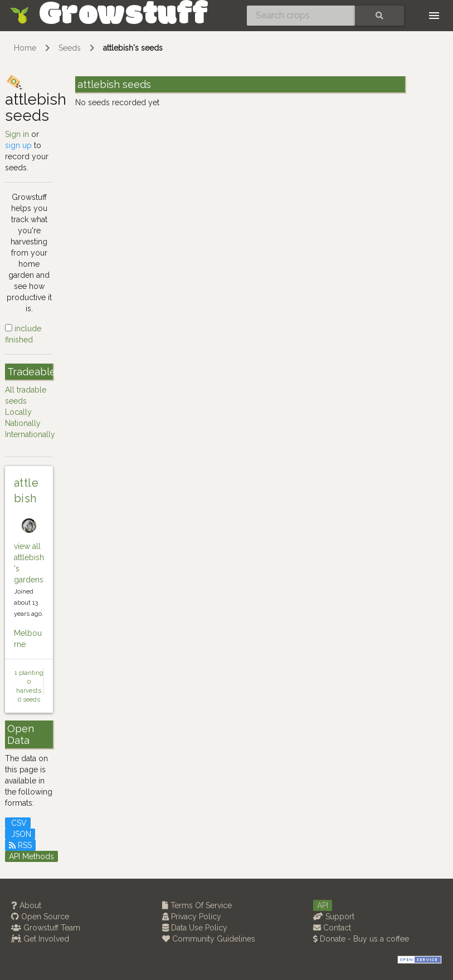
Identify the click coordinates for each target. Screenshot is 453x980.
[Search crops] (301, 16)
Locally (18, 412)
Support (334, 917)
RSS (20, 845)
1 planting (29, 673)
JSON (20, 834)
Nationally (23, 423)
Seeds (70, 48)
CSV (18, 823)
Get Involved (40, 939)
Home (25, 48)
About (26, 905)
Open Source (40, 917)
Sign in (17, 134)
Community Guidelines (209, 939)
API (323, 905)
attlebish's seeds (133, 48)
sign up (18, 145)
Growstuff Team (46, 928)
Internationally (30, 434)
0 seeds (29, 699)
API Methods (31, 856)
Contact (332, 928)
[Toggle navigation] (434, 16)
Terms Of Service (197, 905)
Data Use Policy (195, 928)
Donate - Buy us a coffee (361, 939)
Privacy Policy (192, 917)
